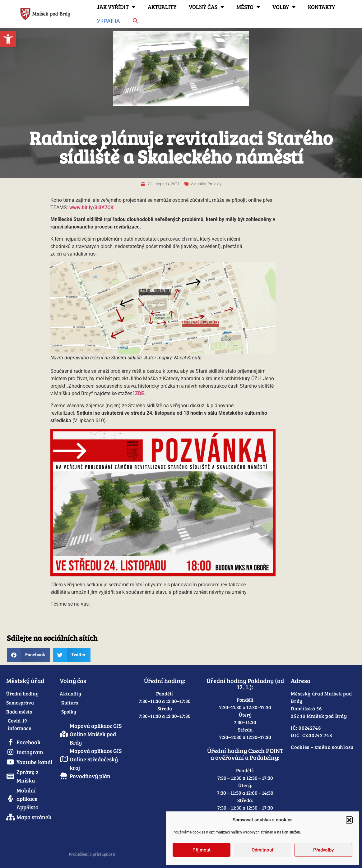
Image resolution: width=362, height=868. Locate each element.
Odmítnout (262, 850)
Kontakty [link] (321, 7)
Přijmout (202, 850)
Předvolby (323, 850)
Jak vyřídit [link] (116, 7)
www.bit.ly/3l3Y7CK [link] (91, 208)
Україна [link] (108, 21)
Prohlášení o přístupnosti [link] (92, 854)
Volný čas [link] (206, 7)
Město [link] (248, 7)
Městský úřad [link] (25, 681)
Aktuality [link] (162, 7)
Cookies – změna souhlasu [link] (322, 747)
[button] (349, 820)
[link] (8, 39)
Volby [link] (284, 7)
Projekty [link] (214, 184)
